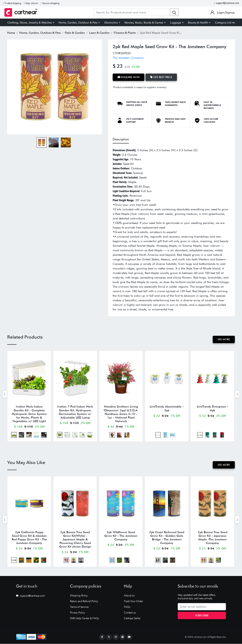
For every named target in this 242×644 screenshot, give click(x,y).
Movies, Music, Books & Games (144, 23)
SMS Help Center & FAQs (84, 618)
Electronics (111, 23)
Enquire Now (129, 77)
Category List (225, 23)
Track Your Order (133, 601)
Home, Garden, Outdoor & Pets (78, 23)
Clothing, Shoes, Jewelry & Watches (30, 23)
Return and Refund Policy (84, 601)
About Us (129, 596)
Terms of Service (79, 607)
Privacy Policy (77, 613)
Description (121, 139)
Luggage (176, 23)
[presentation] (5, 394)
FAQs (127, 607)
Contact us (130, 613)
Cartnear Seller (132, 618)
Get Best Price (161, 77)
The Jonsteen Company (128, 58)
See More (224, 339)
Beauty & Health (198, 23)
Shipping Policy (79, 596)
